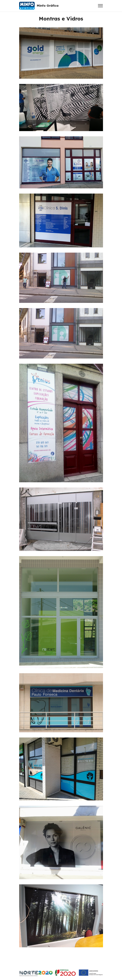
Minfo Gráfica (48, 6)
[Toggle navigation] (100, 6)
